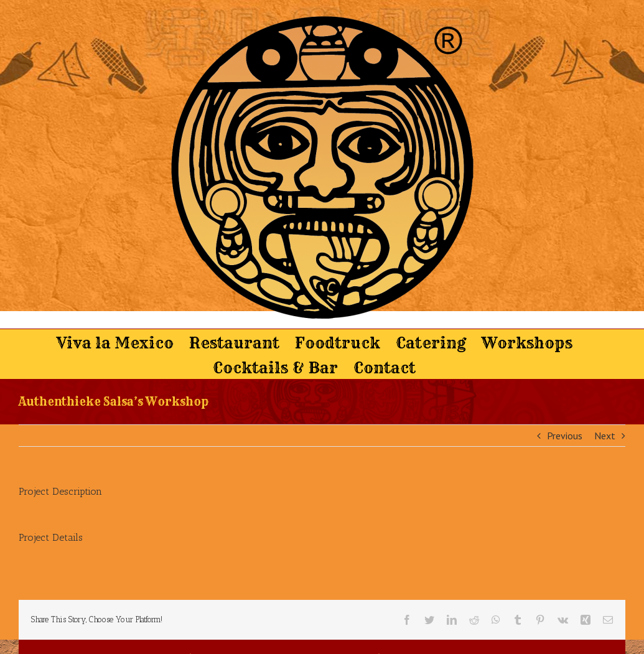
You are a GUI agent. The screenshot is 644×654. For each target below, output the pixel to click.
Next (605, 436)
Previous (565, 436)
